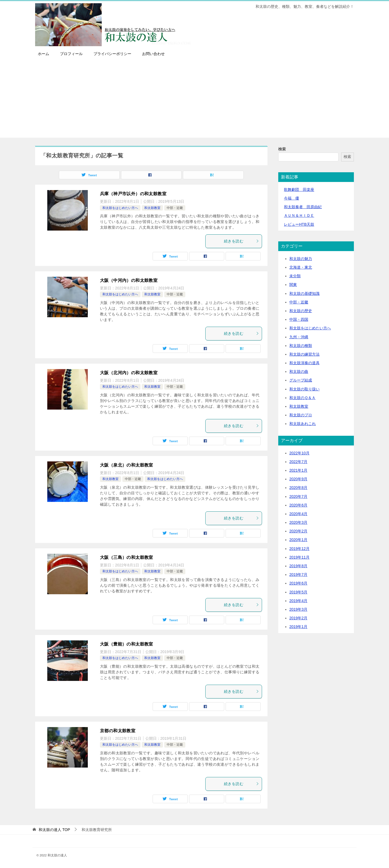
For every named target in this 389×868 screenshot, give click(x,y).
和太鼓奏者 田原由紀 (303, 207)
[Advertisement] (194, 100)
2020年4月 (298, 514)
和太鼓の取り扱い (304, 389)
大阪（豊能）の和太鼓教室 (127, 644)
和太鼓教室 (152, 208)
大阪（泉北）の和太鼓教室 (127, 465)
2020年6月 (298, 505)
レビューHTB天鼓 (299, 224)
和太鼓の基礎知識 (304, 293)
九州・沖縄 (299, 337)
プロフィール (71, 54)
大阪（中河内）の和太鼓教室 (129, 280)
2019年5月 (298, 592)
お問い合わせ (153, 54)
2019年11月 (299, 557)
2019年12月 (299, 549)
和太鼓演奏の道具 (304, 363)
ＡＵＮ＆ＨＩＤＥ (299, 215)
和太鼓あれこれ (303, 424)
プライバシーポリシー (112, 54)
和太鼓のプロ (301, 415)
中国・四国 (299, 319)
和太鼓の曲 (299, 371)
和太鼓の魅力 (301, 259)
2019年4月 (298, 601)
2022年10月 (299, 453)
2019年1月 (298, 627)
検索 (282, 149)
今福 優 (291, 198)
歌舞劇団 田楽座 (299, 190)
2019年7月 (298, 575)
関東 (293, 285)
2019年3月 (298, 609)
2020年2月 (298, 531)
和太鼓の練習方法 (304, 354)
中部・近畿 (175, 208)
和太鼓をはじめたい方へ (120, 208)
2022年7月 (298, 462)
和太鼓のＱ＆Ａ (302, 398)
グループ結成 (301, 380)
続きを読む (242, 241)
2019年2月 (298, 618)
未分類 (295, 276)
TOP (54, 830)
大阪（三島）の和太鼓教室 (127, 557)
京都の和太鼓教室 (118, 731)
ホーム (43, 54)
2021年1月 (298, 470)
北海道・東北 (301, 267)
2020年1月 (298, 540)
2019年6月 (298, 583)
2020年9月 (298, 479)
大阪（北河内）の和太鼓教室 (129, 373)
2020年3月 (298, 522)
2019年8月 (298, 566)
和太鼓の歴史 (301, 311)
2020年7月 (298, 497)
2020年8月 (298, 488)
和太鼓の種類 (301, 346)
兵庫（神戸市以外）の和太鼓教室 (133, 194)
